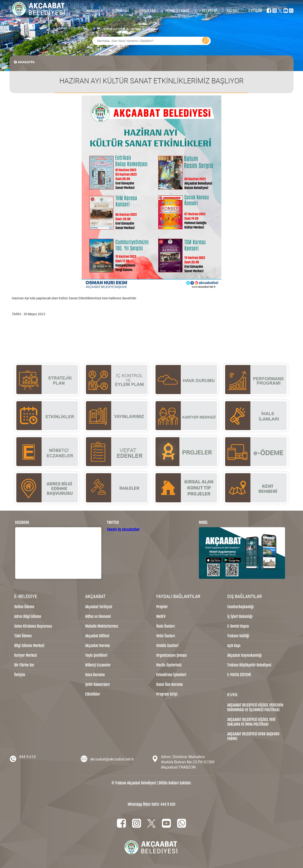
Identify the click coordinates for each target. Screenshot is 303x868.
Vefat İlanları (166, 636)
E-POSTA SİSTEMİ (239, 675)
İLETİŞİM (255, 11)
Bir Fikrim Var (24, 665)
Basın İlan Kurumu (170, 684)
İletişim (20, 675)
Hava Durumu (95, 675)
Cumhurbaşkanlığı (241, 607)
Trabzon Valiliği (238, 636)
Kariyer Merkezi (26, 655)
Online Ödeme (24, 607)
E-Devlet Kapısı (238, 626)
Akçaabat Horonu (98, 646)
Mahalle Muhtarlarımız (102, 626)
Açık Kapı (234, 646)
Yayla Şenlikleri (96, 655)
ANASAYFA (95, 11)
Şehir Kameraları (98, 684)
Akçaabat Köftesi (97, 636)
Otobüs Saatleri (167, 646)
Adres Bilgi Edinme (28, 616)
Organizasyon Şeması (172, 655)
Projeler (162, 607)
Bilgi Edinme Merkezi (29, 646)
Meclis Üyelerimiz (169, 665)
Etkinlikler (93, 694)
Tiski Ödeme (23, 636)
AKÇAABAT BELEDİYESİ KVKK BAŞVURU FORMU (253, 736)
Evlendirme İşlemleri (171, 675)
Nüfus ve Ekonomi (98, 616)
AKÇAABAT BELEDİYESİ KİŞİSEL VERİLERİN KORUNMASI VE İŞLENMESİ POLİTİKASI (255, 707)
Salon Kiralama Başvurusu (33, 626)
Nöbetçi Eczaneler (98, 665)
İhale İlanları (165, 626)
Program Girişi (167, 694)
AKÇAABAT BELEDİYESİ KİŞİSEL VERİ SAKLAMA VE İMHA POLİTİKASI (251, 722)
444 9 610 (27, 757)
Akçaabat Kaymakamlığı (245, 655)
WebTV (161, 616)
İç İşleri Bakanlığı (240, 616)
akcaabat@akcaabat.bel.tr (112, 759)
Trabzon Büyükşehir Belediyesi (249, 665)
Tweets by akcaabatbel (123, 530)
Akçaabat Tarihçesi (99, 607)
